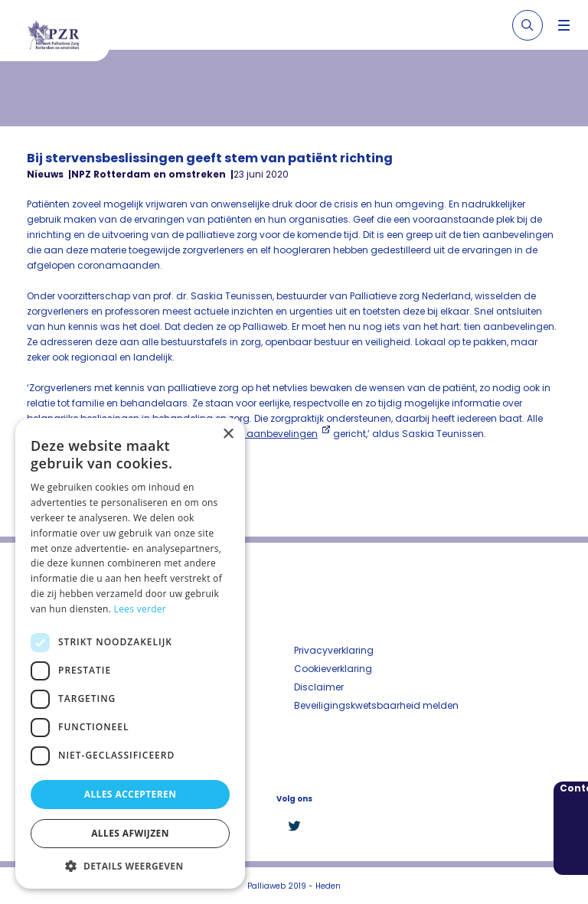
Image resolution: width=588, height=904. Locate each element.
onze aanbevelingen (270, 434)
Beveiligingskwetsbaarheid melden (376, 705)
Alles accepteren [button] (131, 794)
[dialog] (130, 653)
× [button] (228, 434)
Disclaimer (319, 687)
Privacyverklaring (334, 650)
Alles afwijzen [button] (130, 833)
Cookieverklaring (333, 669)
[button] (130, 866)
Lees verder (140, 609)
